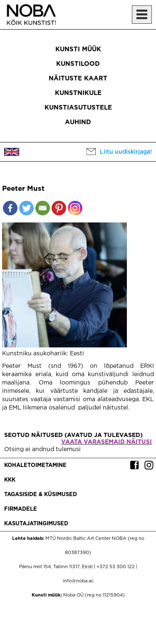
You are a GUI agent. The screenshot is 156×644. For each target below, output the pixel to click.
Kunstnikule (78, 93)
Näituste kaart (78, 79)
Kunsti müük (78, 49)
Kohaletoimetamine (35, 466)
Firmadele (21, 509)
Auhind (78, 122)
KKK (10, 480)
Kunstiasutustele (78, 108)
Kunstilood (78, 64)
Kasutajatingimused (36, 524)
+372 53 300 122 (116, 567)
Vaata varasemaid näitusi (106, 442)
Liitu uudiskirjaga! (126, 152)
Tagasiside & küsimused (41, 495)
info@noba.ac (78, 581)
